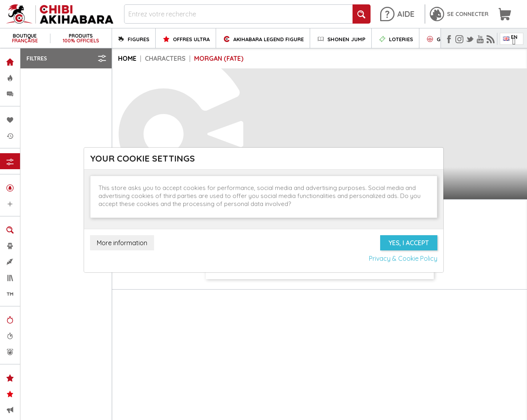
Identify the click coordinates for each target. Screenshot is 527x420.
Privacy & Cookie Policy (403, 258)
